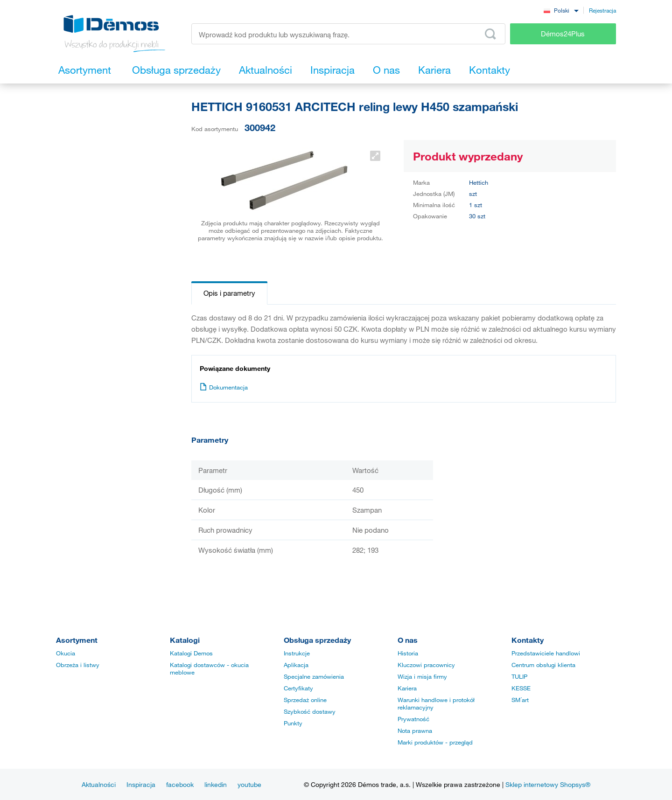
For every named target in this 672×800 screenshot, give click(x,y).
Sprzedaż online (305, 700)
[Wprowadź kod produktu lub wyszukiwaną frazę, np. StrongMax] (348, 34)
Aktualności (99, 784)
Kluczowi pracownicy (426, 665)
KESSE (521, 688)
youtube (249, 784)
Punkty (293, 723)
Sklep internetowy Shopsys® (548, 784)
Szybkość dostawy (310, 711)
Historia (408, 653)
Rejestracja (602, 10)
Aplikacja (296, 665)
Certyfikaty (298, 688)
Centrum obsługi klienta (543, 665)
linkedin (216, 784)
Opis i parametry (229, 293)
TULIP (519, 676)
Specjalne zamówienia (314, 676)
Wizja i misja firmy (422, 676)
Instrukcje (297, 653)
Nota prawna (415, 730)
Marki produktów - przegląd (435, 742)
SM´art (520, 700)
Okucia (66, 653)
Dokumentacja (224, 387)
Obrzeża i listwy (78, 665)
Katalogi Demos (191, 653)
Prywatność (413, 719)
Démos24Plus (563, 34)
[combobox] (561, 10)
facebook (180, 784)
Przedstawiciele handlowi (546, 653)
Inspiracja (141, 784)
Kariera (407, 688)
